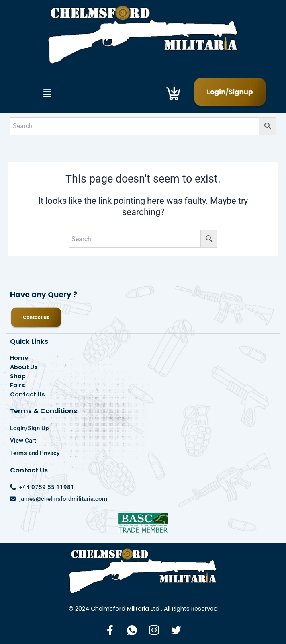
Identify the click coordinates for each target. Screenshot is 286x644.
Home (19, 358)
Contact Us (28, 394)
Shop (18, 376)
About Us (24, 367)
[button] (47, 93)
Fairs (17, 385)
